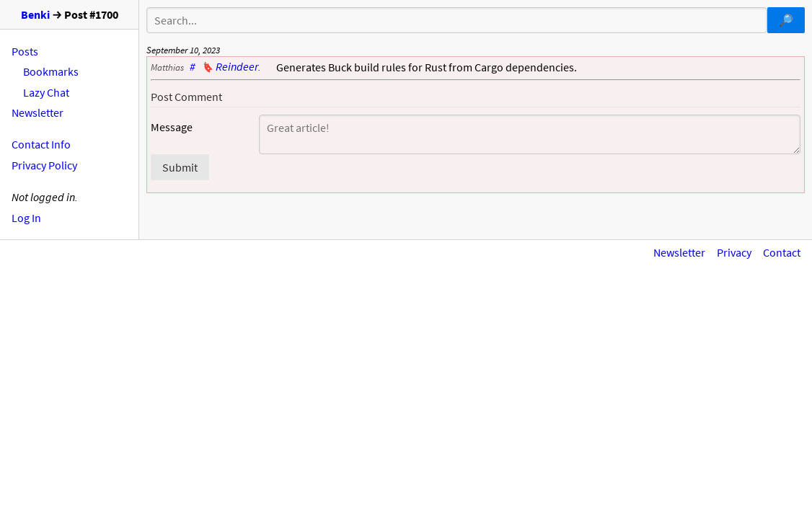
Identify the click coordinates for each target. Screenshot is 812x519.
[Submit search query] (786, 20)
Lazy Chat (46, 92)
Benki (35, 14)
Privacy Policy (44, 165)
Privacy (734, 252)
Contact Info (41, 144)
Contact (782, 252)
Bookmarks (51, 71)
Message (172, 127)
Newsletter (37, 112)
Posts (25, 51)
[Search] (457, 20)
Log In (26, 218)
